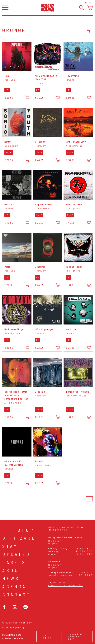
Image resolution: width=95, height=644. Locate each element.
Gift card (19, 538)
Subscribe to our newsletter (65, 585)
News (11, 578)
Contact (17, 594)
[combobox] (74, 31)
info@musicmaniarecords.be (66, 527)
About (13, 570)
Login (91, 3)
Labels (14, 562)
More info (18, 638)
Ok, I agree (47, 636)
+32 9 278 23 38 (57, 530)
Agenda (14, 586)
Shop (26, 530)
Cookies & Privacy (13, 627)
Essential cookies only (75, 636)
